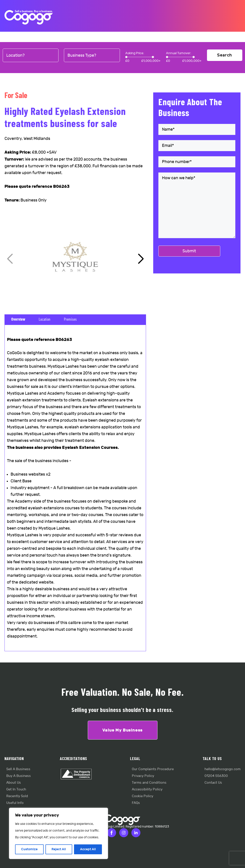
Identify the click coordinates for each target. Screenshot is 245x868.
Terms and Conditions (149, 783)
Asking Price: (135, 53)
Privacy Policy (143, 776)
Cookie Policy (143, 796)
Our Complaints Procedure (153, 769)
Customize (29, 849)
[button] (141, 259)
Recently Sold (17, 796)
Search (225, 55)
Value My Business (123, 730)
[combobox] (31, 56)
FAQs (136, 803)
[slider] (126, 57)
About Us (14, 783)
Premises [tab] (70, 320)
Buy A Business (19, 776)
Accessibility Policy (147, 789)
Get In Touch (16, 789)
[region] (58, 833)
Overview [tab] (18, 320)
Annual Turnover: (179, 53)
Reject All (59, 849)
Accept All (88, 849)
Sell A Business (18, 769)
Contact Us (213, 783)
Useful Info (15, 803)
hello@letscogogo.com (223, 769)
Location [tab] (45, 320)
